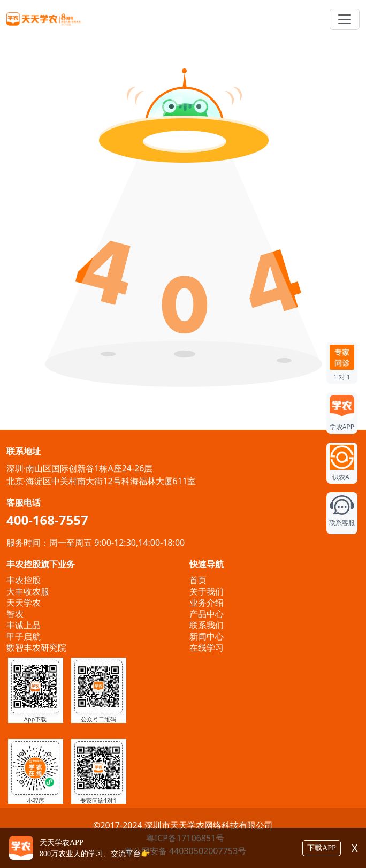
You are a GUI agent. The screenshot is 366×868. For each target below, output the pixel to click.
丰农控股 (24, 580)
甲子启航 (24, 636)
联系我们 (207, 625)
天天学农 (24, 603)
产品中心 (207, 614)
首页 (198, 580)
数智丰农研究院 (36, 648)
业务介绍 (207, 603)
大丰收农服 (28, 591)
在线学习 (207, 648)
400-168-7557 (47, 520)
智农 (15, 614)
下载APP (322, 848)
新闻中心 (207, 636)
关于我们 (207, 591)
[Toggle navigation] (345, 19)
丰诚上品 (24, 625)
